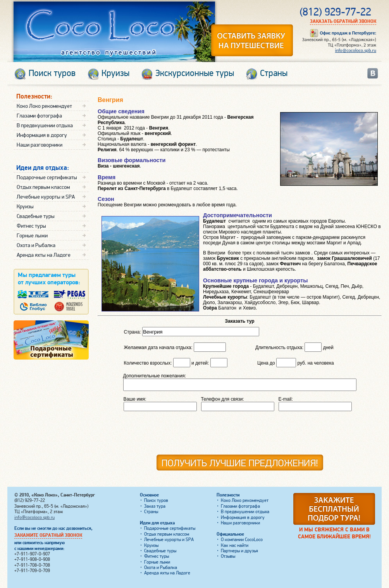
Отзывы (228, 556)
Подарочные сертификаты (47, 177)
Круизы (115, 73)
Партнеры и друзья (239, 551)
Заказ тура (155, 506)
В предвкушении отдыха (45, 125)
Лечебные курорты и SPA (46, 197)
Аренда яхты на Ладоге (44, 255)
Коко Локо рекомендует (44, 106)
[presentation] (287, 436)
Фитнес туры (31, 226)
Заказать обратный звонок (343, 22)
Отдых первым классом (43, 187)
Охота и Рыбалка (36, 245)
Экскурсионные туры (195, 73)
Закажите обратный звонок (48, 535)
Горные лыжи (32, 236)
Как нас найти (235, 546)
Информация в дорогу (42, 135)
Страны (274, 73)
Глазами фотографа (39, 116)
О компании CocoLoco (242, 540)
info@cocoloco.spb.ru (356, 50)
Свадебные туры (36, 216)
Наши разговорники (40, 145)
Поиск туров (52, 73)
